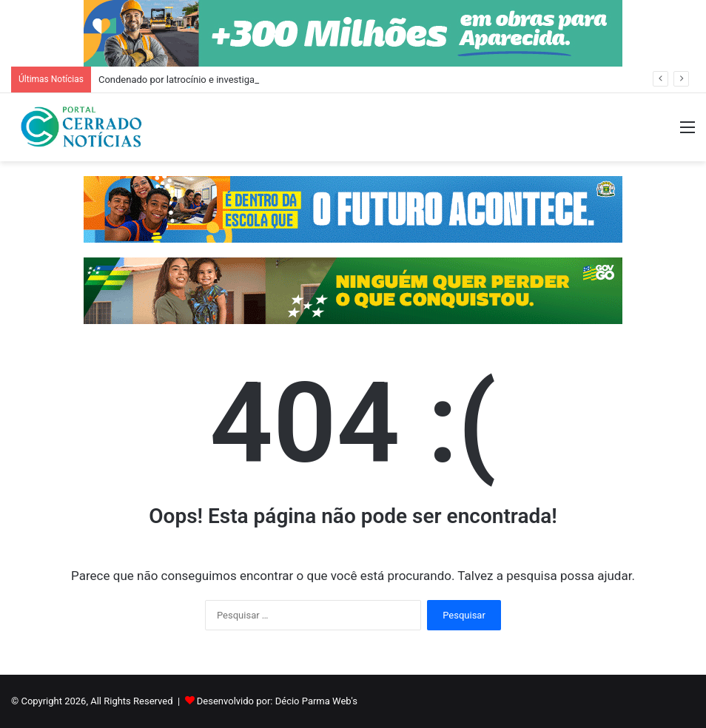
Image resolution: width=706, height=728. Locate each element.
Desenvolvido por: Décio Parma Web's (277, 701)
